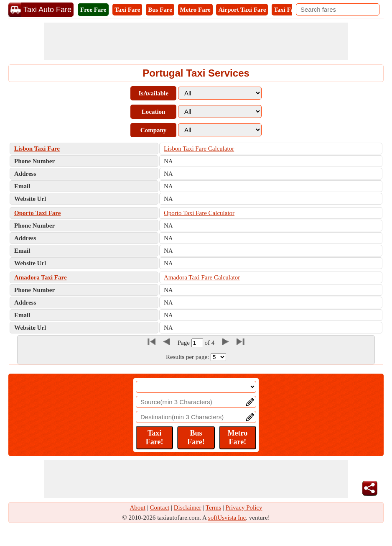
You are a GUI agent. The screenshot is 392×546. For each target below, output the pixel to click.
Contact (160, 508)
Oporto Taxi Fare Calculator (199, 213)
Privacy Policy (244, 508)
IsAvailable (153, 93)
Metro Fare (195, 10)
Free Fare (93, 10)
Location (154, 112)
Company (154, 130)
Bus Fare (160, 10)
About (138, 508)
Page (185, 343)
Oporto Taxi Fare (37, 213)
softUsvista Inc (227, 518)
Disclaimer (188, 508)
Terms (213, 508)
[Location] (196, 387)
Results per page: (187, 357)
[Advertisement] (196, 41)
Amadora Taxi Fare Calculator (202, 277)
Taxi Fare (127, 10)
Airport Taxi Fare (242, 10)
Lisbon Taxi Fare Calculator (199, 149)
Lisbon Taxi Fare (37, 149)
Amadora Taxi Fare (41, 277)
